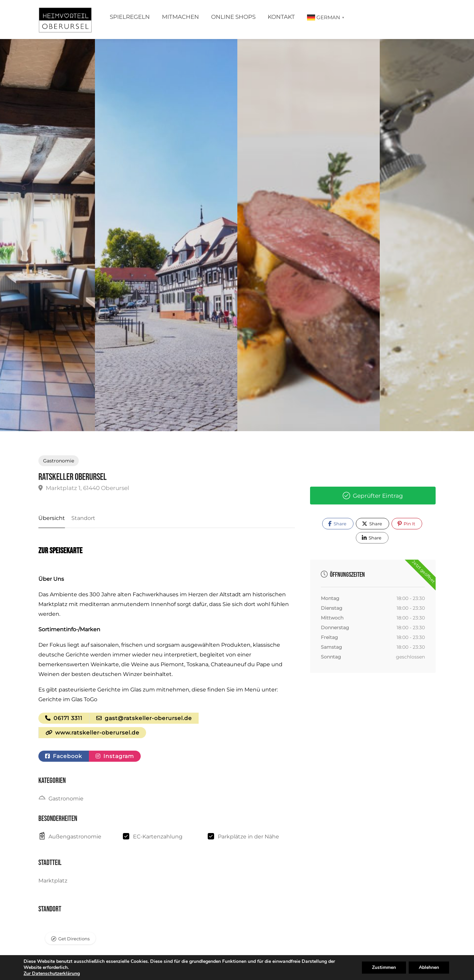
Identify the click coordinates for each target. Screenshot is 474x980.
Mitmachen (180, 17)
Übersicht (52, 518)
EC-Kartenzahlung (158, 837)
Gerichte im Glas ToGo (68, 699)
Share (337, 524)
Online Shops (233, 17)
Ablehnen (429, 967)
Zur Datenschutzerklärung (52, 973)
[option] (309, 235)
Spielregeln (130, 17)
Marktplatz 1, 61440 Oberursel (84, 488)
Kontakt (281, 17)
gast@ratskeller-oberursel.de (144, 718)
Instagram (115, 756)
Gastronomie (59, 461)
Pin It (406, 524)
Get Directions (74, 939)
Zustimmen (384, 967)
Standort (83, 518)
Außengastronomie (75, 837)
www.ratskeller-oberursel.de (92, 733)
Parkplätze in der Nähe (248, 837)
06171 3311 (64, 718)
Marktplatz (53, 881)
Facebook (64, 756)
